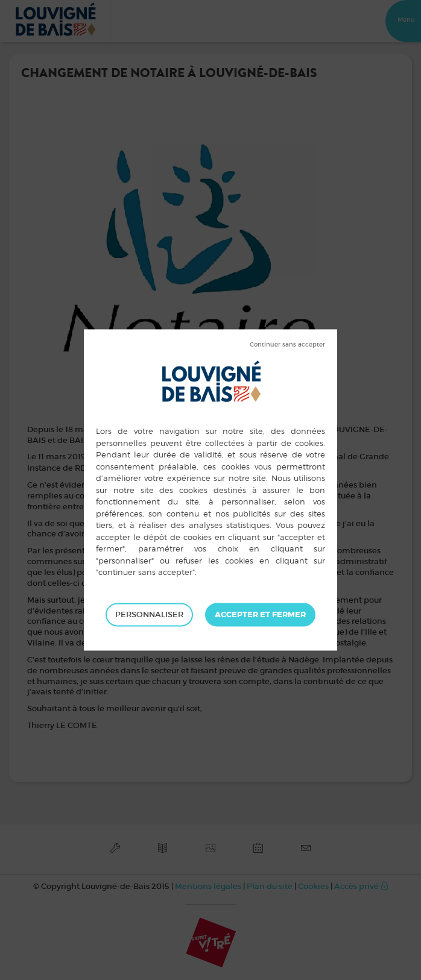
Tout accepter (260, 615)
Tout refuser (287, 345)
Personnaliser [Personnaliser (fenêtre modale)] (149, 614)
